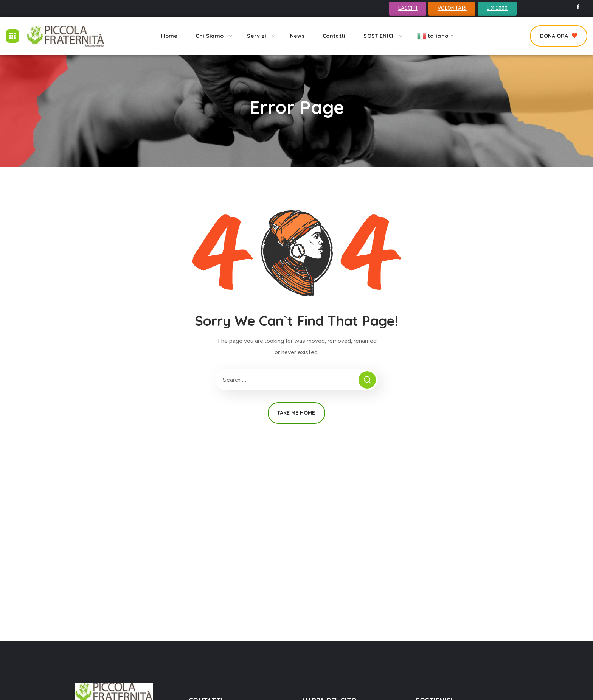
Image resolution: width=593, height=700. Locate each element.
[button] (559, 36)
